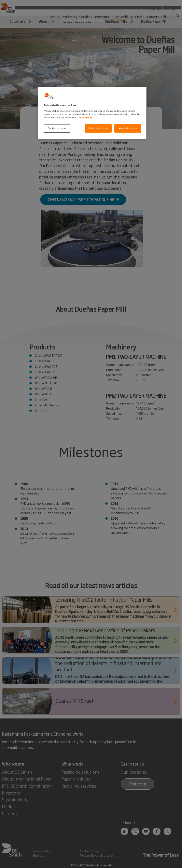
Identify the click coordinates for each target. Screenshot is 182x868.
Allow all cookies (128, 128)
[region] (92, 113)
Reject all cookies (98, 128)
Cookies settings (57, 128)
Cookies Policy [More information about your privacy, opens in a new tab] (85, 118)
